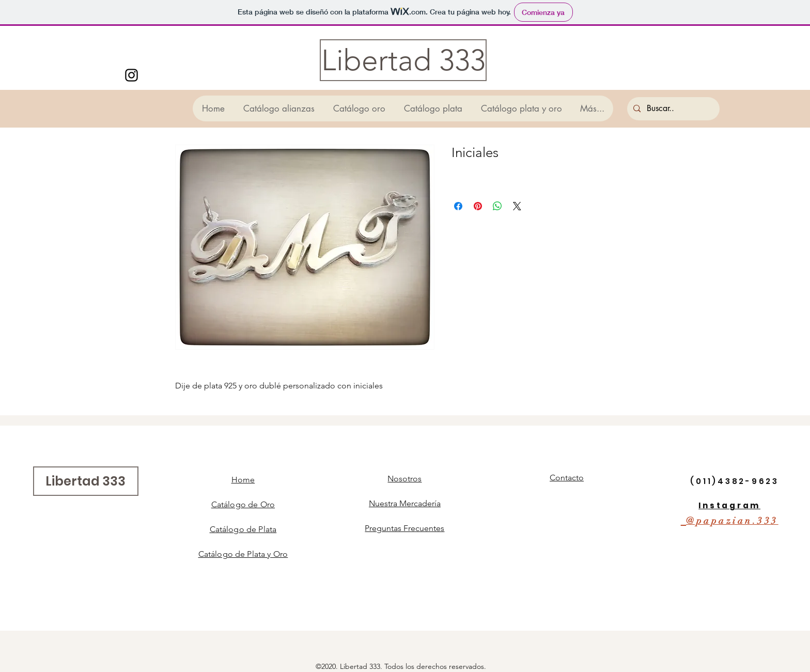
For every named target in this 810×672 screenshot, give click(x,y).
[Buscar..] (672, 109)
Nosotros (404, 479)
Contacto (567, 478)
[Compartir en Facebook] (458, 206)
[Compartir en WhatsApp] (497, 206)
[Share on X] (517, 206)
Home (243, 480)
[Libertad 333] (403, 60)
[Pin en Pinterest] (478, 206)
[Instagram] (131, 75)
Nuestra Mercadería (405, 503)
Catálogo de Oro (243, 504)
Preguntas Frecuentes (404, 528)
